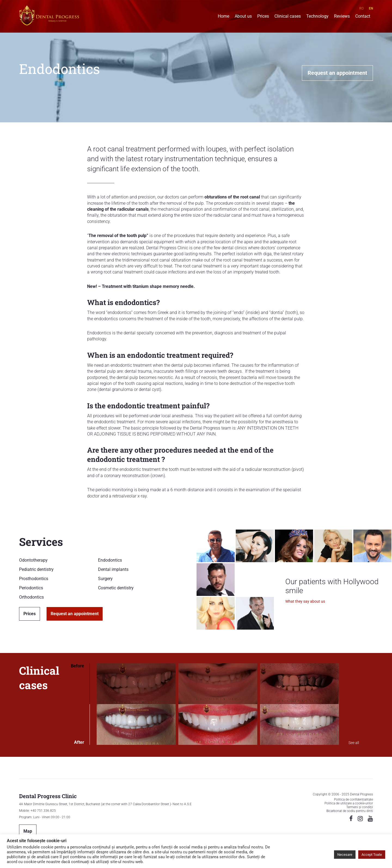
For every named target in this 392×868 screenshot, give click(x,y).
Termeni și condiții (360, 807)
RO (362, 8)
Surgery (105, 579)
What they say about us (305, 601)
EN (371, 8)
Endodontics (110, 560)
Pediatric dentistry (36, 569)
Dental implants (113, 569)
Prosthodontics (34, 579)
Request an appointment (337, 73)
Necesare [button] (345, 855)
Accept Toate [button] (372, 855)
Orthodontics (31, 597)
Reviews (342, 17)
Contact (363, 17)
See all (354, 743)
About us (243, 17)
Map (28, 831)
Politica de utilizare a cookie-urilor (349, 803)
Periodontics (31, 588)
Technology (317, 17)
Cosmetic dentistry (116, 588)
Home (223, 17)
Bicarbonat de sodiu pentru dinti (350, 811)
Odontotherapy (33, 560)
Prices (263, 17)
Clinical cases (288, 17)
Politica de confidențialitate (353, 799)
